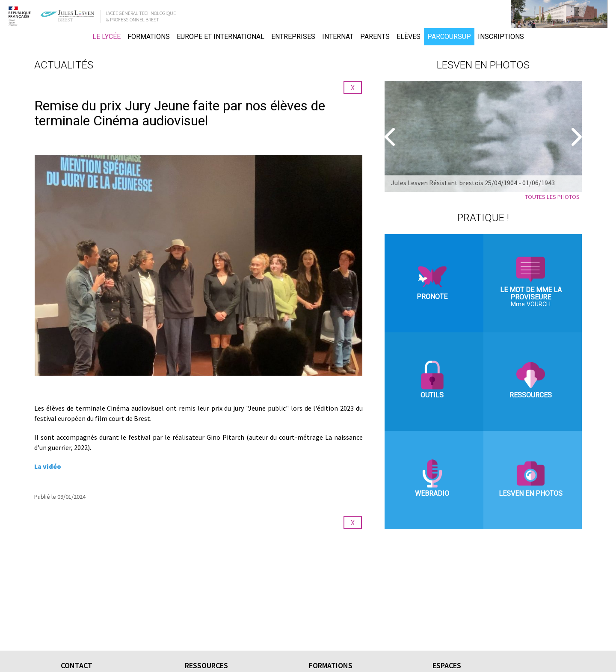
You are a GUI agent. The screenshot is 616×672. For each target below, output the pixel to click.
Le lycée (107, 37)
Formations (149, 37)
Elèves (409, 37)
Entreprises (293, 37)
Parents (375, 37)
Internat (338, 37)
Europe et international (221, 37)
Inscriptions (501, 37)
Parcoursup (449, 37)
